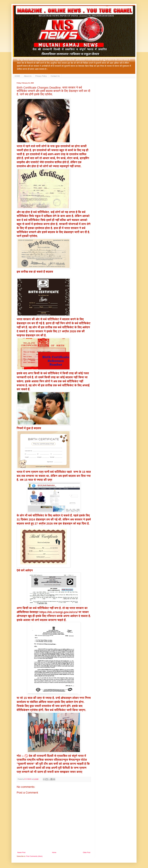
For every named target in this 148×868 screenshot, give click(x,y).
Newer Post (21, 853)
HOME (17, 76)
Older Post (87, 853)
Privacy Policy (41, 76)
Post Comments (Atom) (34, 856)
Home (54, 853)
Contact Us (55, 76)
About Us (28, 76)
